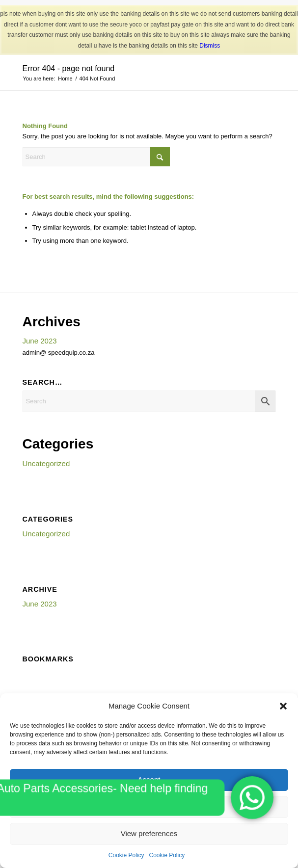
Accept (149, 779)
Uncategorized (46, 463)
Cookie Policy (126, 855)
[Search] (96, 157)
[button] (283, 706)
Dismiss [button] (210, 46)
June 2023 (40, 341)
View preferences (149, 833)
